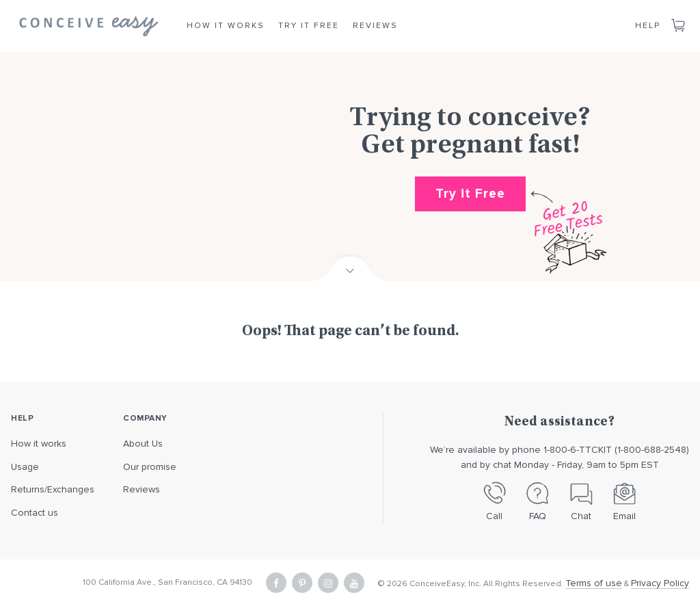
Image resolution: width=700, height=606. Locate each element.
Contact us (35, 513)
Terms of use (594, 583)
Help (648, 26)
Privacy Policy (660, 583)
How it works (39, 444)
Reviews (375, 26)
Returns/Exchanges (53, 489)
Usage (25, 467)
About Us (143, 444)
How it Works (226, 26)
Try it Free (309, 26)
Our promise (150, 467)
